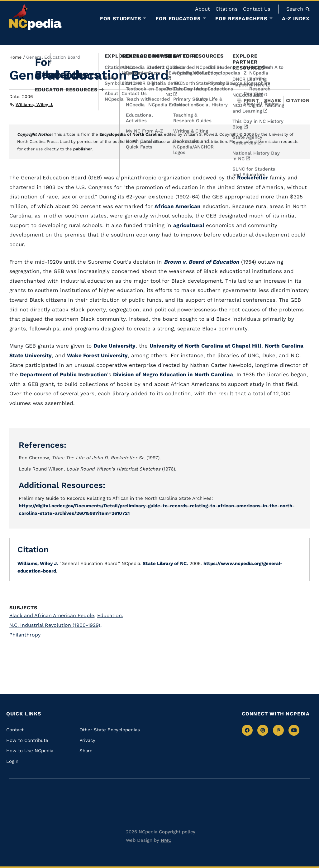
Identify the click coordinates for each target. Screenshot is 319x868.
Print (248, 101)
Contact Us (257, 9)
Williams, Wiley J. (34, 105)
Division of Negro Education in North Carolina (173, 374)
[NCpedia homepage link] (36, 17)
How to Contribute (27, 740)
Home (15, 57)
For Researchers (241, 19)
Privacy (87, 740)
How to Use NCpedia (30, 751)
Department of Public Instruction (64, 374)
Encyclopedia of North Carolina (131, 134)
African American (178, 206)
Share (273, 101)
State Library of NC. (165, 563)
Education (110, 615)
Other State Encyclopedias (110, 730)
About (202, 9)
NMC (166, 840)
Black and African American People (52, 615)
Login (12, 761)
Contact (15, 730)
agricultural (190, 225)
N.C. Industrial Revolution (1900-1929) (55, 625)
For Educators (178, 19)
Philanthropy (25, 635)
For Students (121, 19)
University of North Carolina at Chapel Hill (205, 346)
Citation (298, 100)
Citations (226, 9)
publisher (83, 149)
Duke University (114, 346)
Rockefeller (252, 178)
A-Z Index (296, 19)
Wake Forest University (97, 355)
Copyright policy (177, 832)
